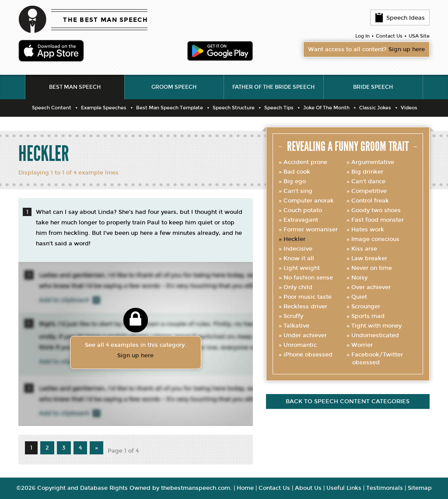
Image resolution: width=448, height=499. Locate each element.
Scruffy (293, 316)
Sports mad (368, 316)
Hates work (368, 230)
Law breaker (369, 258)
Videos (409, 108)
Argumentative (373, 162)
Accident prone (305, 162)
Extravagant (301, 220)
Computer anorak (309, 201)
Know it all (299, 258)
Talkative (296, 326)
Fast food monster (378, 220)
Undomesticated (375, 335)
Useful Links (344, 488)
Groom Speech (174, 87)
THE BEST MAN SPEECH (105, 20)
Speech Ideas (400, 17)
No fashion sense (308, 278)
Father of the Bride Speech (273, 87)
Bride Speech (373, 87)
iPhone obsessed (308, 355)
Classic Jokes (375, 108)
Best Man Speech (75, 87)
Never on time (372, 268)
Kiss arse (364, 249)
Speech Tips (279, 108)
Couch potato (303, 210)
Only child (298, 287)
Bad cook (297, 172)
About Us (308, 488)
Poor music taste (308, 297)
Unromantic (300, 345)
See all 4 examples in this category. (136, 351)
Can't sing (298, 191)
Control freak (370, 201)
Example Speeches (104, 108)
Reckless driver (305, 307)
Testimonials (385, 488)
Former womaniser (311, 230)
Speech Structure (234, 108)
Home (245, 488)
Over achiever (371, 287)
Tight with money (376, 326)
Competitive (369, 191)
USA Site (419, 36)
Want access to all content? (366, 49)
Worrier (362, 345)
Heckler (294, 239)
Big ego (295, 181)
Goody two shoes (376, 210)
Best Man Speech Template (170, 108)
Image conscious (375, 239)
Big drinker (367, 172)
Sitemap (420, 488)
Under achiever (305, 335)
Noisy (359, 278)
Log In (362, 36)
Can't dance (368, 181)
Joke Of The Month (326, 108)
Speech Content (52, 108)
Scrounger (366, 307)
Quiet (359, 297)
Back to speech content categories (348, 401)
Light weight (302, 268)
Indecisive (298, 249)
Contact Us (389, 36)
